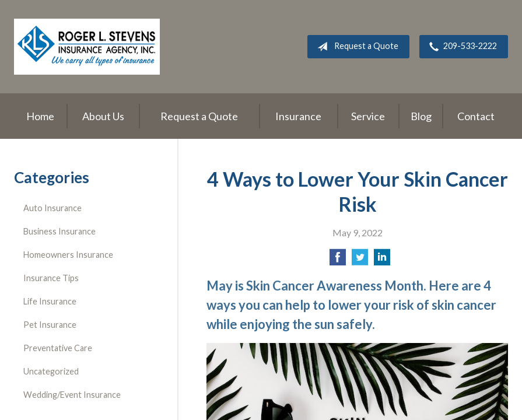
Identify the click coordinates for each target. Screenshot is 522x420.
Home (40, 116)
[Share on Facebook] (338, 260)
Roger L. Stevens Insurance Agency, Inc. (87, 47)
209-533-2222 (461, 47)
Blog (421, 116)
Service (368, 116)
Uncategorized (51, 371)
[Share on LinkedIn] (382, 260)
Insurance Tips (51, 278)
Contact (476, 116)
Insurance (298, 116)
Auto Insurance (52, 208)
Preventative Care (58, 348)
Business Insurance (59, 231)
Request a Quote (355, 47)
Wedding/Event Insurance (72, 395)
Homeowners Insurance (68, 255)
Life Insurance (50, 301)
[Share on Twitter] (360, 260)
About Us (103, 116)
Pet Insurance (50, 325)
